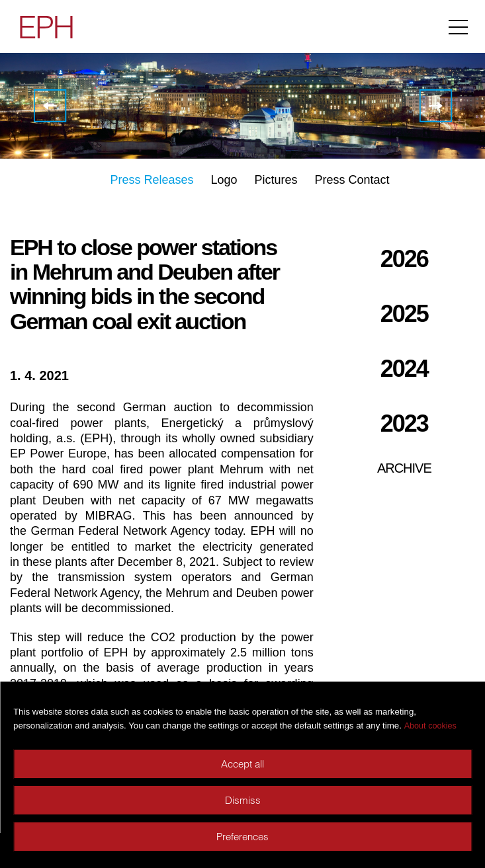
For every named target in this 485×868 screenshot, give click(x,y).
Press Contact (352, 180)
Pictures (276, 180)
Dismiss (243, 800)
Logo (224, 180)
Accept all (242, 764)
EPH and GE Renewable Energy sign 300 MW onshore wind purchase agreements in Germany (50, 106)
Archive (404, 468)
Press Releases (152, 180)
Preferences (242, 837)
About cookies (430, 726)
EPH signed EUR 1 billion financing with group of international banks (435, 106)
